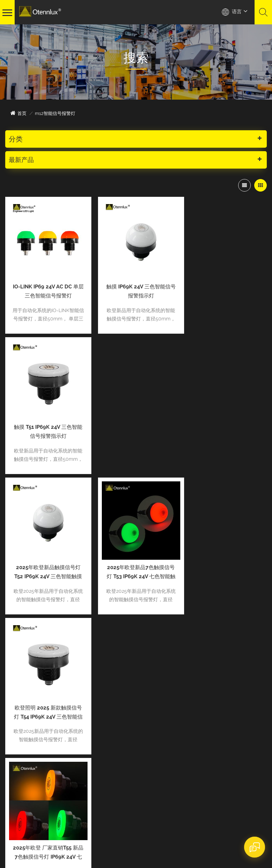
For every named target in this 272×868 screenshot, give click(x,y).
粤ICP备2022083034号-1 (142, 839)
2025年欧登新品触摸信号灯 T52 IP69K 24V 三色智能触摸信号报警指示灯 (46, 425)
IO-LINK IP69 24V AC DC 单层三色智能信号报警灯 (46, 288)
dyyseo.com (135, 831)
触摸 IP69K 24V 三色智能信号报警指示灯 (136, 288)
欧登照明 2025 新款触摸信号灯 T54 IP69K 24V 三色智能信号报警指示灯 (225, 425)
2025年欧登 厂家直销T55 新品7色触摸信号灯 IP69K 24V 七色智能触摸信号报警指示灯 (46, 562)
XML (37, 839)
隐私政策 (57, 839)
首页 (18, 113)
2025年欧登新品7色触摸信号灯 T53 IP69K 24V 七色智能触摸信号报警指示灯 (136, 425)
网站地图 (18, 839)
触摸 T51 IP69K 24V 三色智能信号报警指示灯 (225, 288)
